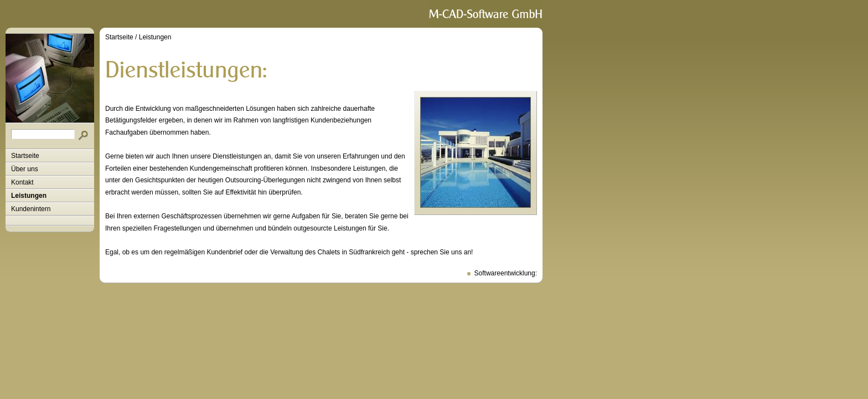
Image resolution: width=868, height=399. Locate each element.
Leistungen (29, 196)
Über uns (25, 169)
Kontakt (22, 182)
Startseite (25, 156)
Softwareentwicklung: (506, 273)
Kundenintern (31, 209)
